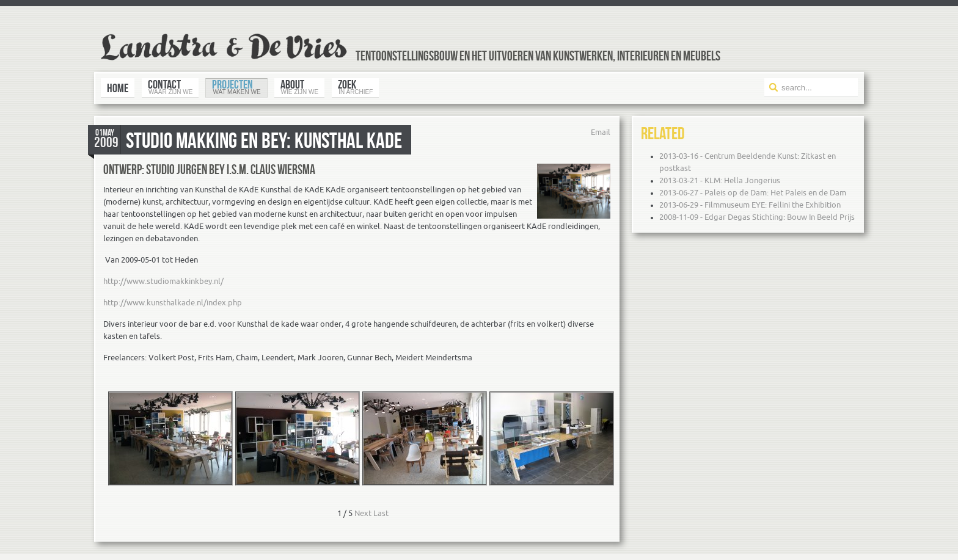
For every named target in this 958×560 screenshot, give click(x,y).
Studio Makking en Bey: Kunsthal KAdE (264, 140)
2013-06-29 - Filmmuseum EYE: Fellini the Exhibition (750, 205)
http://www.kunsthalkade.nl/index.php (173, 303)
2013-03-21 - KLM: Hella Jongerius (720, 180)
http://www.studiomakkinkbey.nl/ (163, 281)
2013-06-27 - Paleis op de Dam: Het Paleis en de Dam (753, 193)
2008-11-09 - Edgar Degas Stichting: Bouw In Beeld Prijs (757, 217)
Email (601, 132)
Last (381, 513)
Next (363, 513)
